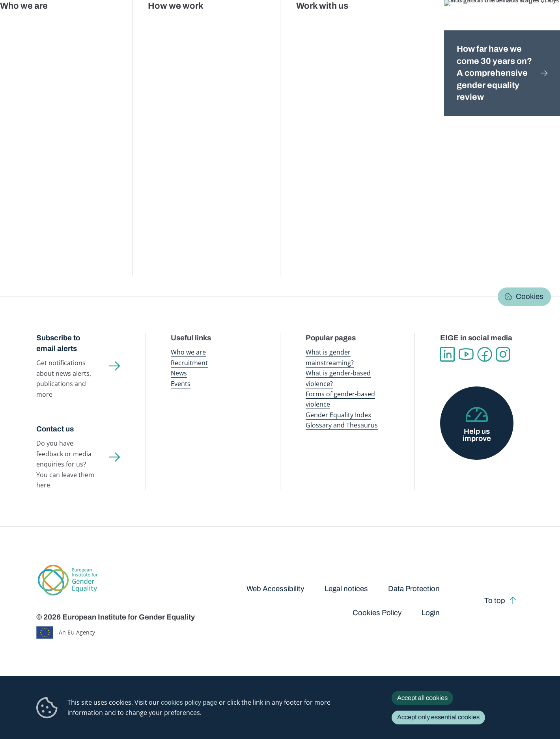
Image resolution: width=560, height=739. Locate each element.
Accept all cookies (422, 698)
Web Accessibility (275, 589)
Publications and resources (195, 23)
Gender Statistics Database (452, 23)
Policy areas (151, 76)
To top (495, 601)
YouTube (466, 354)
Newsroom (139, 23)
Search (542, 24)
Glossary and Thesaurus (342, 425)
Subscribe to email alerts (58, 343)
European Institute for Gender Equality (54, 24)
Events (181, 384)
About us (506, 23)
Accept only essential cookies (438, 717)
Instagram (503, 354)
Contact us (55, 429)
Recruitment (189, 363)
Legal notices (346, 589)
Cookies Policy (377, 613)
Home (53, 76)
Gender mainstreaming (262, 23)
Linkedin (447, 354)
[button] (61, 253)
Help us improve (477, 435)
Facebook (484, 354)
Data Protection (414, 589)
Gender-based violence (326, 23)
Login (431, 613)
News (179, 373)
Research (187, 76)
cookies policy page (189, 702)
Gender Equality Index (386, 23)
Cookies (530, 297)
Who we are (188, 352)
